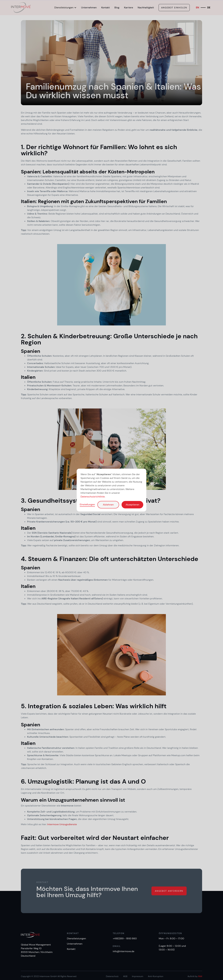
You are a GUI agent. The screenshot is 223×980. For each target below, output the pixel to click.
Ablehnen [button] (108, 505)
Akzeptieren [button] (132, 505)
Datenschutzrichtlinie (93, 497)
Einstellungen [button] (87, 504)
